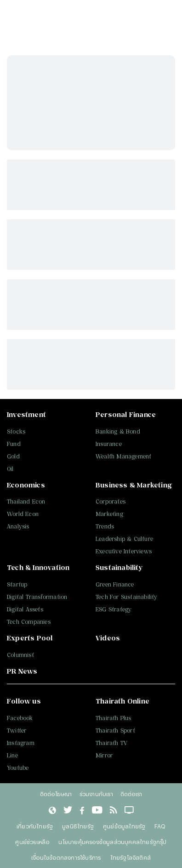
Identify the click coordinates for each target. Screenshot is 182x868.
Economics (26, 485)
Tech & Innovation (38, 567)
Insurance (109, 444)
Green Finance (115, 584)
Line (12, 755)
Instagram (21, 743)
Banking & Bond (118, 431)
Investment (26, 414)
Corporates (111, 501)
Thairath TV (111, 743)
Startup (17, 584)
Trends (105, 526)
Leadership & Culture (124, 539)
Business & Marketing (134, 485)
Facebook (20, 718)
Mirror (104, 755)
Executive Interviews (124, 551)
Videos (108, 638)
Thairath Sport (115, 730)
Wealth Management (123, 456)
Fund (14, 444)
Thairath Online (122, 701)
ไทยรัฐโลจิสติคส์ (131, 857)
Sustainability (119, 567)
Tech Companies (29, 622)
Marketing (109, 514)
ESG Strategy (114, 609)
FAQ (160, 826)
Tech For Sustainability (127, 597)
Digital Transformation (37, 597)
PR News (22, 671)
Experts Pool (30, 638)
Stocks (16, 431)
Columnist (20, 655)
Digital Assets (25, 609)
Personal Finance (126, 414)
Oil (10, 469)
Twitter (17, 730)
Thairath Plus (114, 718)
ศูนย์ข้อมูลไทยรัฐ (124, 826)
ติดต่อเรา (131, 794)
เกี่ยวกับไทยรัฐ (35, 826)
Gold (13, 456)
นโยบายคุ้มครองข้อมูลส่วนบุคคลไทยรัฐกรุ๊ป (112, 842)
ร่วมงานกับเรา (96, 794)
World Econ (23, 514)
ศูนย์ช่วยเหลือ (32, 842)
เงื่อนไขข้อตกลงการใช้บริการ (66, 857)
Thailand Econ (26, 501)
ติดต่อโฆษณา (56, 794)
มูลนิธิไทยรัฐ (78, 826)
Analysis (18, 526)
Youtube (18, 768)
